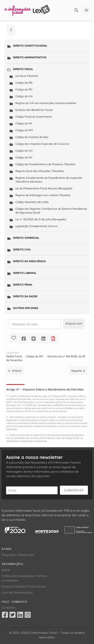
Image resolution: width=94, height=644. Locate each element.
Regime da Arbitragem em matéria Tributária (43, 195)
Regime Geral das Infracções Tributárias (40, 171)
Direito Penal (23, 285)
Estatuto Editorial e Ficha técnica (24, 586)
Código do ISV (24, 157)
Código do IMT (24, 130)
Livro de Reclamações (17, 592)
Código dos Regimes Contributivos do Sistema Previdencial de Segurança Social (51, 211)
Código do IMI (24, 123)
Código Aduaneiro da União (32, 202)
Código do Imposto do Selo (32, 137)
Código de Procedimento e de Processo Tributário (45, 164)
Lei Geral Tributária (27, 76)
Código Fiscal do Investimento (34, 117)
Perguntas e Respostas (18, 555)
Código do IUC (24, 151)
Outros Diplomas (26, 308)
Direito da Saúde (25, 296)
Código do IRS (24, 83)
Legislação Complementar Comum (36, 226)
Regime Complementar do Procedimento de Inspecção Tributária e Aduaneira (49, 180)
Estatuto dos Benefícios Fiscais (34, 110)
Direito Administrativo (30, 57)
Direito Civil (22, 250)
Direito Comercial (26, 238)
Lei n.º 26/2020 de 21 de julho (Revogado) (41, 219)
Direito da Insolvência (29, 261)
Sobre (6, 570)
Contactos (9, 608)
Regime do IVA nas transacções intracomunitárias (46, 103)
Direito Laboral (25, 273)
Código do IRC (24, 89)
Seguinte (78, 371)
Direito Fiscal (23, 69)
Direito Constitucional (30, 46)
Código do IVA (24, 96)
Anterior (15, 371)
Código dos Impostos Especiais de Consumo (42, 144)
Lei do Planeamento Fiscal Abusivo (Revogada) (44, 188)
